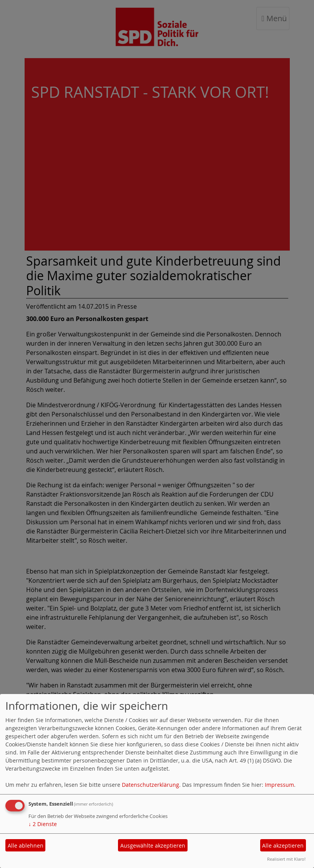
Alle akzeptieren (283, 845)
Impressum (279, 785)
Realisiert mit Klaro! (286, 859)
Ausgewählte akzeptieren (153, 845)
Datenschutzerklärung (150, 785)
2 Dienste (43, 824)
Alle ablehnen (26, 845)
